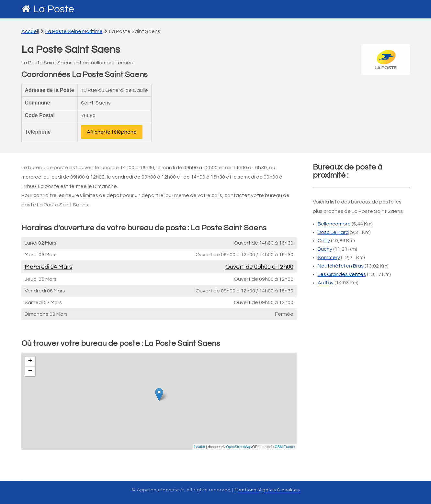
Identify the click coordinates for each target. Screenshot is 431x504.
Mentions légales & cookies (267, 490)
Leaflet (200, 447)
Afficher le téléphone (112, 132)
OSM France (285, 447)
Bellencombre (334, 224)
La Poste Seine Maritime (74, 31)
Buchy (325, 249)
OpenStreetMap (239, 447)
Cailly (324, 241)
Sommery (329, 257)
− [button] (30, 371)
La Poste (54, 9)
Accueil (30, 31)
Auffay (326, 283)
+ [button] (30, 361)
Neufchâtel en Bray (341, 266)
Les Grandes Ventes (342, 274)
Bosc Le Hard (333, 232)
